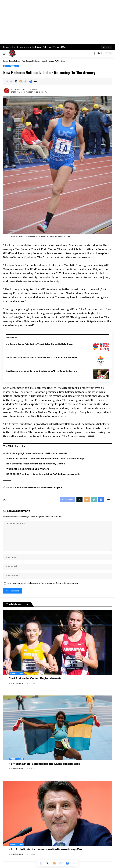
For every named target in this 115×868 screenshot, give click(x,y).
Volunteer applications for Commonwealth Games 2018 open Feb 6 (42, 357)
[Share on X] (16, 81)
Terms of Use (59, 47)
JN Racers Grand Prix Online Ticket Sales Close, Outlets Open (40, 344)
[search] (93, 53)
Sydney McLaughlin (51, 488)
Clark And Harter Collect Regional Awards (35, 678)
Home (5, 61)
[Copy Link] (26, 81)
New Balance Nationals (27, 488)
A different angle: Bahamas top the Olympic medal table (45, 764)
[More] (36, 81)
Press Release (15, 61)
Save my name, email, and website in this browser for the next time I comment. (43, 583)
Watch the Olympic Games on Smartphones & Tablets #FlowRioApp (45, 458)
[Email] (21, 81)
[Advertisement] (57, 22)
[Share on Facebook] (11, 81)
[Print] (31, 81)
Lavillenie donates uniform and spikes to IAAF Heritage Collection (42, 371)
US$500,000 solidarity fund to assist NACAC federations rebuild (43, 474)
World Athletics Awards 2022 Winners (28, 469)
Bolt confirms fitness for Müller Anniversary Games (36, 464)
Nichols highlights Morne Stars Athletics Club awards (37, 453)
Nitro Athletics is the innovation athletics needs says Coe (45, 849)
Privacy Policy (42, 47)
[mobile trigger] (6, 53)
